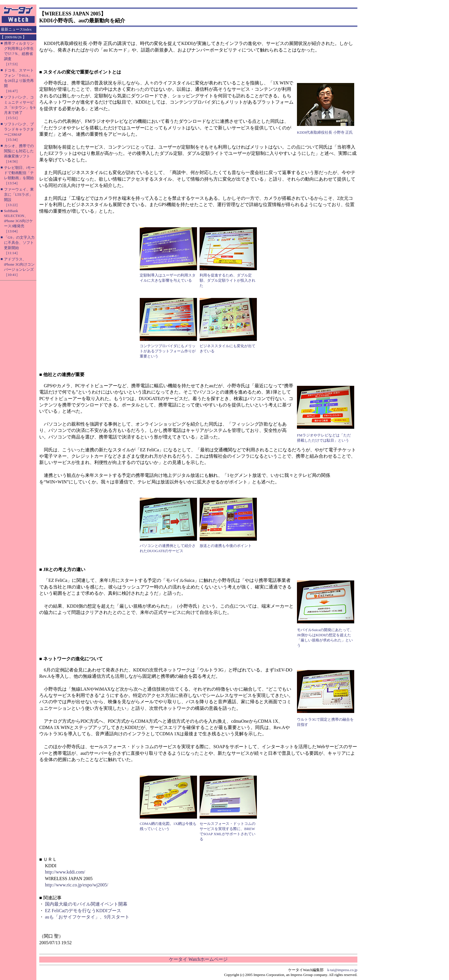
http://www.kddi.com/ (65, 872)
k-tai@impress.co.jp (342, 970)
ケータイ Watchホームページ (198, 959)
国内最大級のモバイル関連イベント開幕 (86, 904)
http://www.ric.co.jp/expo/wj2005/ (77, 885)
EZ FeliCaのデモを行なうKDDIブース (83, 911)
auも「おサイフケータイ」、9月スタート (87, 917)
